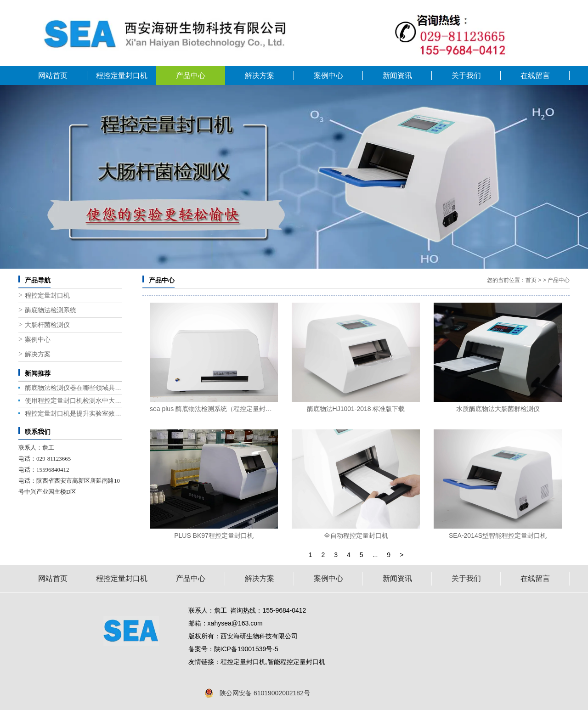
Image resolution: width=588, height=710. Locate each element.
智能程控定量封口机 (296, 662)
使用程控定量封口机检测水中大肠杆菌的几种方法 (73, 400)
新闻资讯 (397, 76)
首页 (531, 280)
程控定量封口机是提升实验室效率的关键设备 (73, 413)
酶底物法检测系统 (51, 310)
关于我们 (466, 76)
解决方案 (260, 76)
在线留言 (535, 76)
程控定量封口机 (122, 76)
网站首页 (53, 76)
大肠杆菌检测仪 (47, 325)
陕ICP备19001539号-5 (246, 649)
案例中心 (328, 76)
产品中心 (191, 76)
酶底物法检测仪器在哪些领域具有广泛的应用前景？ (73, 388)
